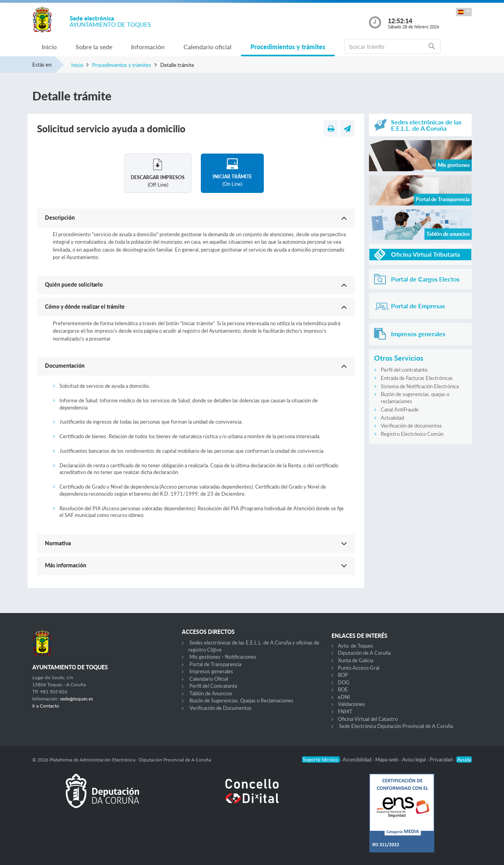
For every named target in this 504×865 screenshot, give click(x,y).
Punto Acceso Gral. (359, 668)
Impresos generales (211, 671)
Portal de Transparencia (215, 664)
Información (148, 47)
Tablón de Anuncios (211, 693)
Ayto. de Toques (356, 646)
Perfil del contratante (404, 370)
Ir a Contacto (46, 706)
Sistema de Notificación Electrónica (420, 386)
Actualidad (392, 418)
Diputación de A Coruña (364, 653)
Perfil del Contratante (213, 686)
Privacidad (442, 759)
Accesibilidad (358, 759)
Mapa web (387, 759)
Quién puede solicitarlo (74, 284)
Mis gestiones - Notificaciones (223, 657)
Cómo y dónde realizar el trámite (85, 307)
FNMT (345, 711)
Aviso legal (414, 759)
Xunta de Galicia (356, 660)
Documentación (65, 366)
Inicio (49, 47)
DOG (344, 682)
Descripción (60, 218)
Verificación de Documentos (220, 708)
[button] (464, 12)
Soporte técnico (321, 759)
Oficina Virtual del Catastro (368, 719)
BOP (343, 675)
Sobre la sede (94, 47)
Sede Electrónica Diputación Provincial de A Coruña (396, 726)
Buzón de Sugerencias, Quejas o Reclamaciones (241, 700)
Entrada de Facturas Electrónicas (417, 378)
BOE (343, 689)
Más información (66, 565)
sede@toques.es (76, 699)
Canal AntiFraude (400, 409)
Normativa (58, 543)
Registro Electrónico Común (412, 434)
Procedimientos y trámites (288, 47)
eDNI (344, 697)
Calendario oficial (208, 47)
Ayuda (464, 759)
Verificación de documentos (411, 426)
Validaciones (351, 704)
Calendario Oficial (209, 679)
